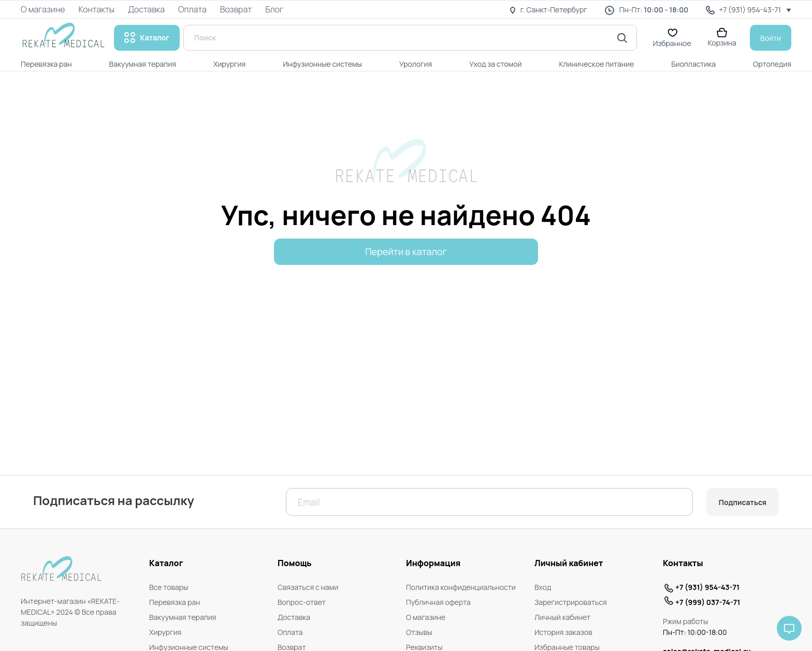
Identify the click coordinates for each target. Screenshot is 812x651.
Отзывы (419, 632)
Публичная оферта (438, 602)
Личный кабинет (562, 617)
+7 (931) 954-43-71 (707, 587)
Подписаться (743, 502)
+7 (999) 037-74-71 (708, 602)
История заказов (563, 632)
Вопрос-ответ (302, 602)
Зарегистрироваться (571, 602)
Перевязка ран (175, 602)
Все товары (169, 587)
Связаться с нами (308, 587)
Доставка (294, 617)
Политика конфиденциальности (461, 587)
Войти (771, 38)
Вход (543, 587)
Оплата (290, 632)
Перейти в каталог (406, 251)
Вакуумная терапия (183, 617)
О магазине (426, 617)
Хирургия (165, 632)
